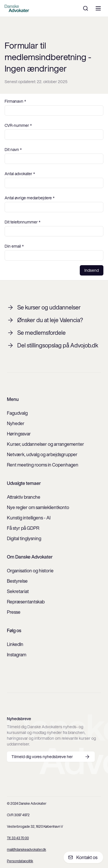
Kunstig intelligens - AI (29, 518)
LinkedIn (15, 644)
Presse (14, 612)
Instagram (17, 655)
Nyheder (16, 423)
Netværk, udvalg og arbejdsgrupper (42, 454)
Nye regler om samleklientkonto (38, 507)
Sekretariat (18, 591)
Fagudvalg (17, 413)
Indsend (92, 270)
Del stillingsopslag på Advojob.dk (53, 345)
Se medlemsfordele (36, 333)
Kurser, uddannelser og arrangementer (46, 444)
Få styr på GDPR (23, 528)
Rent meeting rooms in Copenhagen (43, 465)
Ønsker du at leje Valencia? (45, 320)
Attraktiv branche (24, 497)
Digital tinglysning (24, 538)
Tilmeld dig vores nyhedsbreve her (51, 757)
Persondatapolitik (20, 861)
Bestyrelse (17, 581)
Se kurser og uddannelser (44, 307)
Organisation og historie (30, 571)
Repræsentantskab (26, 602)
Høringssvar (19, 434)
